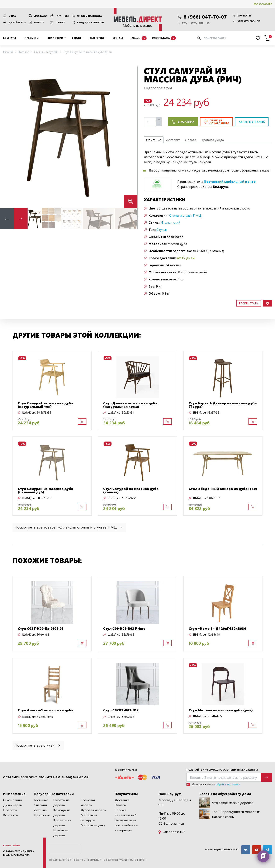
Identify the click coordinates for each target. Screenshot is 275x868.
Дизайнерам (17, 22)
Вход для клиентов (91, 22)
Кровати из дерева (62, 822)
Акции (139, 38)
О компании (12, 800)
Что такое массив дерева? (226, 803)
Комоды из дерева (62, 812)
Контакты (242, 16)
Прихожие (42, 815)
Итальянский (170, 222)
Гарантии (62, 16)
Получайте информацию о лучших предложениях (222, 770)
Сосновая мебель (88, 802)
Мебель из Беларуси (89, 817)
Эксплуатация (125, 820)
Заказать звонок (246, 21)
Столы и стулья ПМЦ (185, 215)
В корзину (183, 122)
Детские (40, 810)
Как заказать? (263, 4)
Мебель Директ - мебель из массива (19, 853)
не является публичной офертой (124, 860)
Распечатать (249, 303)
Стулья (162, 229)
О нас (12, 16)
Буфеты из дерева (61, 802)
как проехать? (172, 832)
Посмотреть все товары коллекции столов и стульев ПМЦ (69, 527)
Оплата (39, 22)
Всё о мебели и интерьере (126, 827)
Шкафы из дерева (61, 832)
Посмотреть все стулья (38, 745)
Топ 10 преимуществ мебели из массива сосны (230, 814)
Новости (10, 810)
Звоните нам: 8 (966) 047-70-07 (64, 777)
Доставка (41, 16)
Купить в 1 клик (252, 122)
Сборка (61, 22)
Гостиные (41, 800)
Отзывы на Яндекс (90, 16)
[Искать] (199, 38)
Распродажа (164, 38)
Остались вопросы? (20, 777)
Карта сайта (11, 845)
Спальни (40, 805)
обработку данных (228, 784)
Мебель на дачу (93, 825)
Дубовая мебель (93, 810)
